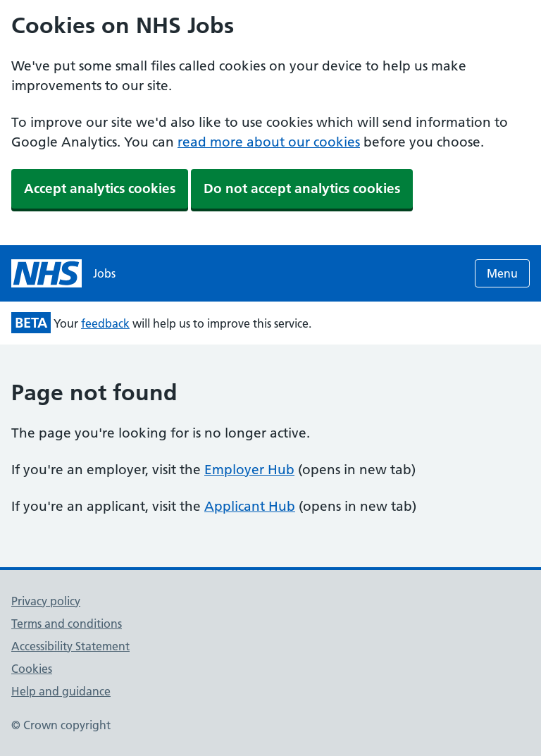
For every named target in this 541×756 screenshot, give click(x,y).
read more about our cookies (269, 142)
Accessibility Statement (70, 646)
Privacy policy (46, 601)
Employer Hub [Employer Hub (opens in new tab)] (249, 470)
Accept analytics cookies (100, 188)
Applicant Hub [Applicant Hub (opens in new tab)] (250, 506)
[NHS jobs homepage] (63, 273)
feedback (105, 323)
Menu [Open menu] (502, 273)
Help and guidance (61, 691)
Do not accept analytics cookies (302, 188)
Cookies (32, 669)
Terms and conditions (67, 624)
